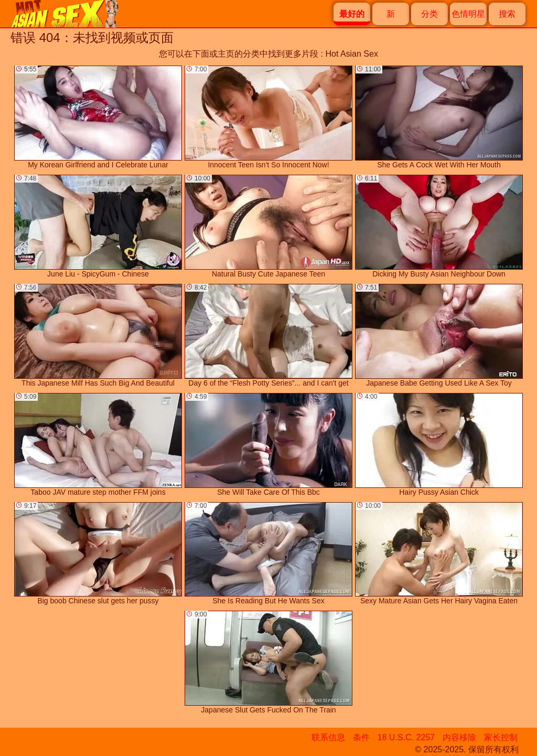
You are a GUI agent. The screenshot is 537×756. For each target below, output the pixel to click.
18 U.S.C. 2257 (406, 737)
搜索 (507, 14)
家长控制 (501, 737)
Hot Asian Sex (352, 54)
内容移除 (459, 737)
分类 (429, 14)
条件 (361, 737)
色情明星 (468, 14)
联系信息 (328, 737)
